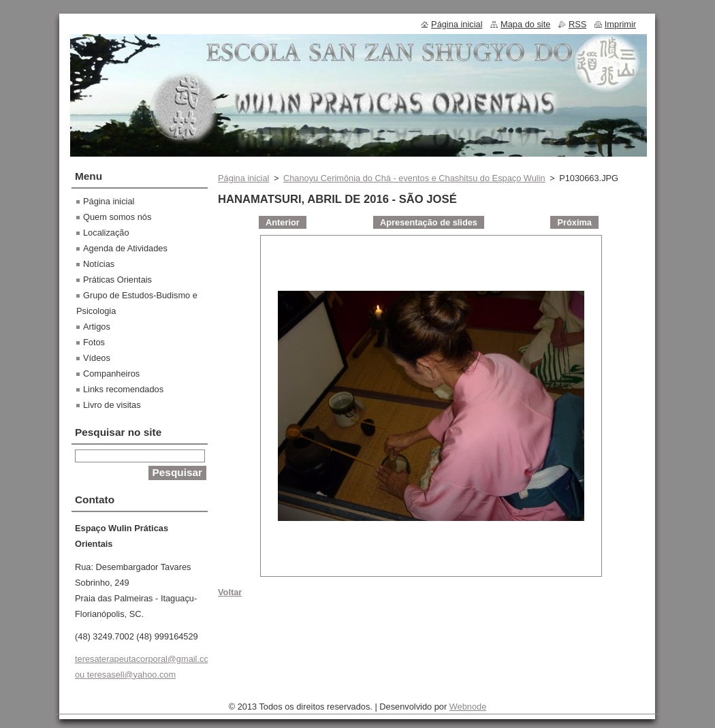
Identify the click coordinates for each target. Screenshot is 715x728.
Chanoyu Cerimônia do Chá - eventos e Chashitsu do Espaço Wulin (414, 178)
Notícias (99, 264)
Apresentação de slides (429, 222)
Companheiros (111, 374)
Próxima (574, 222)
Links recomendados (123, 389)
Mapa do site (525, 24)
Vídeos (97, 358)
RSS (577, 24)
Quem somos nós (117, 217)
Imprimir (620, 24)
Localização (106, 233)
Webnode (468, 707)
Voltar (230, 592)
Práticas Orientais (117, 280)
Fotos (94, 342)
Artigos (97, 327)
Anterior (283, 222)
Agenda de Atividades (125, 248)
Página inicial (243, 178)
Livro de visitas (112, 405)
